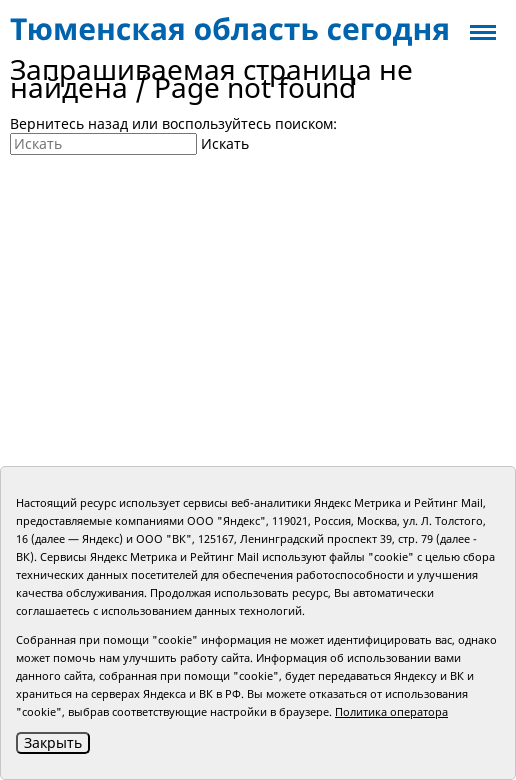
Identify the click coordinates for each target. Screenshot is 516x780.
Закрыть (53, 742)
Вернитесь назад (69, 123)
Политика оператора (391, 711)
